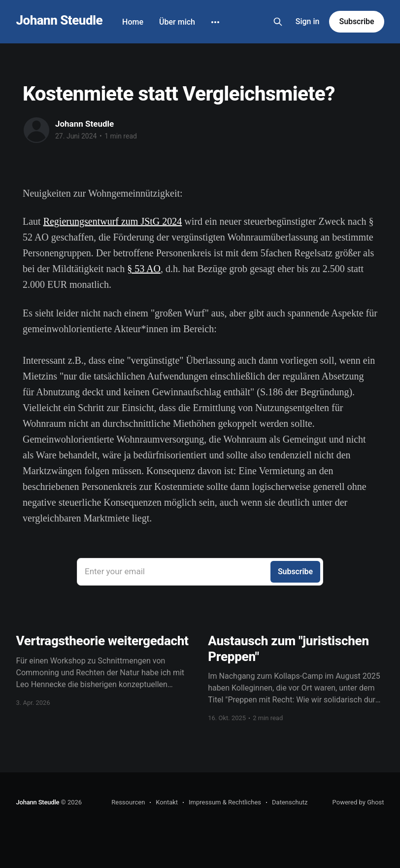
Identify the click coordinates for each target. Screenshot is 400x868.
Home (133, 22)
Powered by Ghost (358, 802)
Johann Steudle (59, 20)
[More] (215, 22)
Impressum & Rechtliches (225, 802)
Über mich (177, 22)
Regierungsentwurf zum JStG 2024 (113, 221)
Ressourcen (128, 802)
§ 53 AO (144, 269)
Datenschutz (290, 802)
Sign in (308, 21)
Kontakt (167, 802)
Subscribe (356, 21)
